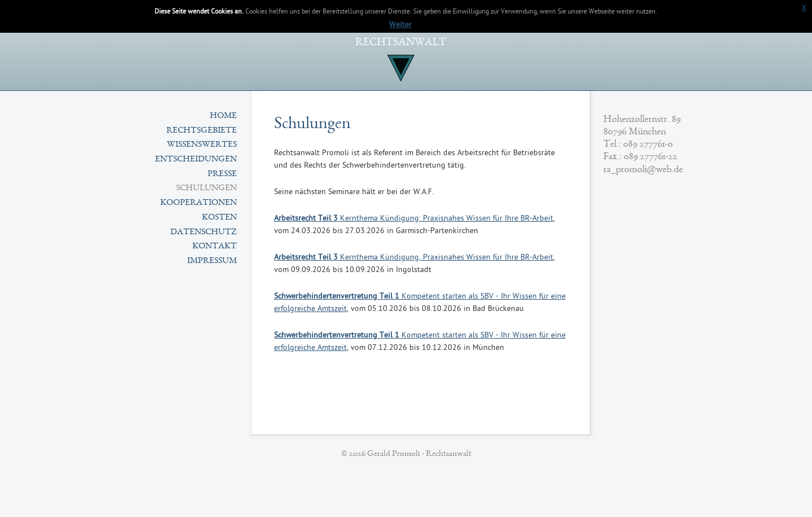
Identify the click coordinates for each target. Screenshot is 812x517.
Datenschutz (204, 233)
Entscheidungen (196, 160)
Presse (222, 174)
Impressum (212, 261)
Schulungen (206, 189)
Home (223, 116)
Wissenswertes (202, 145)
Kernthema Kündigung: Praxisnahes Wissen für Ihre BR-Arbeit (414, 219)
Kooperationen (198, 203)
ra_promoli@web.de (643, 170)
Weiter (400, 25)
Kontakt (215, 247)
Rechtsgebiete (202, 131)
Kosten (219, 218)
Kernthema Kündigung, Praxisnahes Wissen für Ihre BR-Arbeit (414, 258)
